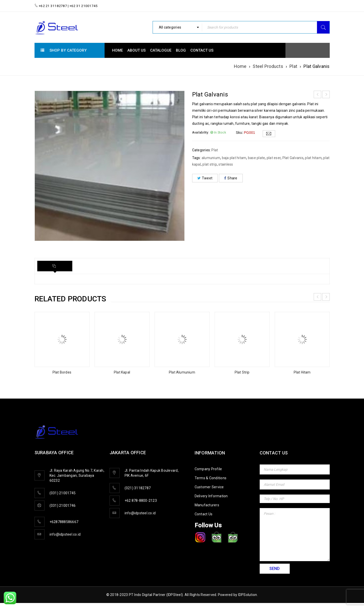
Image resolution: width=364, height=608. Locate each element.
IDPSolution (248, 595)
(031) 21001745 (63, 493)
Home (240, 66)
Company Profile (208, 469)
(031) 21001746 (63, 506)
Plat (293, 66)
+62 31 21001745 (83, 6)
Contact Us (204, 514)
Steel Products (268, 66)
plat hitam (313, 158)
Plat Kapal (122, 372)
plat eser (274, 158)
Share (231, 178)
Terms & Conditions (211, 478)
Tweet (205, 178)
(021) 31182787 (138, 488)
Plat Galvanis (293, 158)
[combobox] (177, 27)
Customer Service (209, 487)
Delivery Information (211, 496)
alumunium (211, 158)
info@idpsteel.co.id (65, 534)
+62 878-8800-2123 (141, 501)
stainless (226, 164)
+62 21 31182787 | (54, 6)
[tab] (55, 266)
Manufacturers (207, 505)
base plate (257, 158)
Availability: (201, 132)
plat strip (210, 164)
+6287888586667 (64, 522)
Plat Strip (242, 372)
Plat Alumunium (182, 372)
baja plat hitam (234, 158)
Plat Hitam (302, 372)
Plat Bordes (62, 372)
